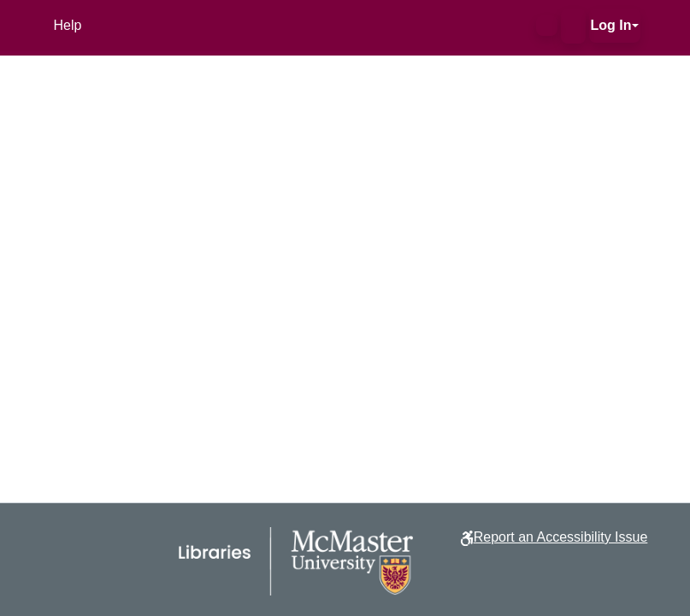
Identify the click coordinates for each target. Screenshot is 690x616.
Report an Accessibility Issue (561, 537)
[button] (547, 26)
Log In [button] (611, 25)
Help (68, 25)
